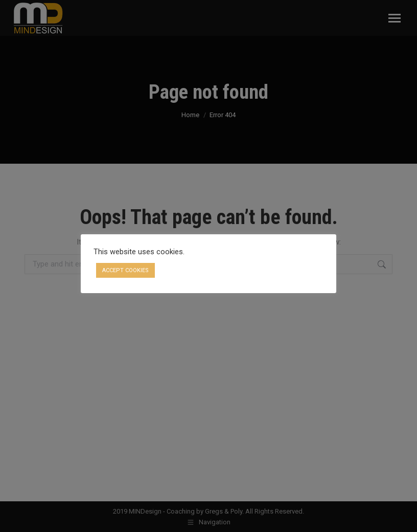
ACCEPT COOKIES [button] (125, 270)
